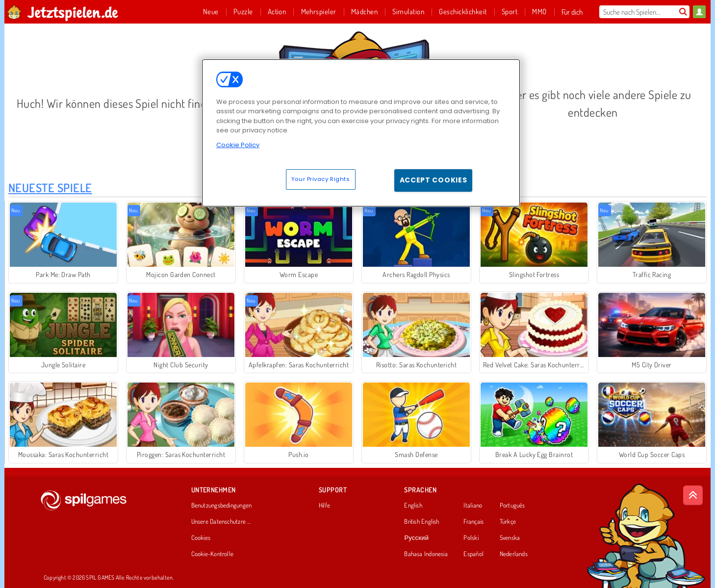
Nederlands (514, 554)
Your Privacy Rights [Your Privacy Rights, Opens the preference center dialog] (321, 179)
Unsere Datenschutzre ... (221, 522)
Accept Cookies (434, 180)
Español (473, 554)
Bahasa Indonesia (426, 554)
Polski (471, 538)
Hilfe (324, 506)
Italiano (473, 506)
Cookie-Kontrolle (213, 554)
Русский (416, 538)
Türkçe (508, 522)
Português (512, 506)
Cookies (201, 538)
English (413, 506)
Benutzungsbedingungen (222, 506)
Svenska (510, 538)
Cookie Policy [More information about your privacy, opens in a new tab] (238, 145)
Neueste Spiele (50, 188)
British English (421, 522)
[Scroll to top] (693, 495)
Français (473, 522)
